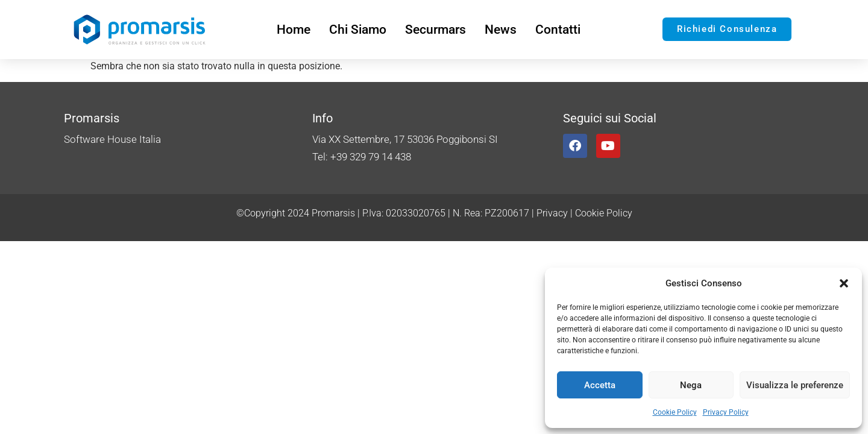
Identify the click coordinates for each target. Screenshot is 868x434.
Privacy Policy (726, 412)
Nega (691, 385)
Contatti (558, 30)
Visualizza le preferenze (795, 385)
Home (294, 30)
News (501, 30)
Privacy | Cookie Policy (584, 213)
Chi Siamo (358, 30)
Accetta (600, 385)
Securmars (436, 30)
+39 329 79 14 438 (371, 157)
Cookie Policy (675, 412)
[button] (844, 283)
